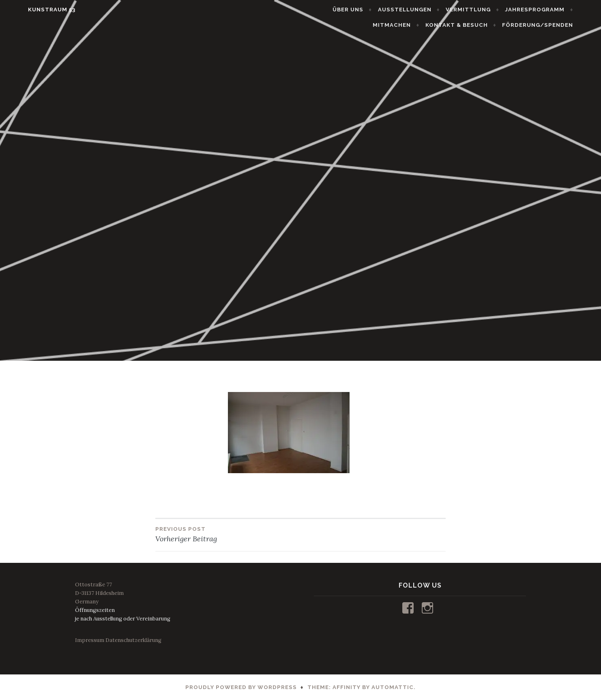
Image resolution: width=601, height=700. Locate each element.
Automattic (393, 687)
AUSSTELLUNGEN (422, 10)
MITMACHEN (409, 25)
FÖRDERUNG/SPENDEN (555, 25)
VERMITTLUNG (486, 10)
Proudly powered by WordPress (241, 687)
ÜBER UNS (365, 10)
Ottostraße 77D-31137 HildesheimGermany (99, 593)
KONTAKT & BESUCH (474, 25)
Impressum (90, 640)
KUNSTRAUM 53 (34, 10)
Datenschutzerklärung (133, 640)
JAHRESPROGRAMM (552, 10)
